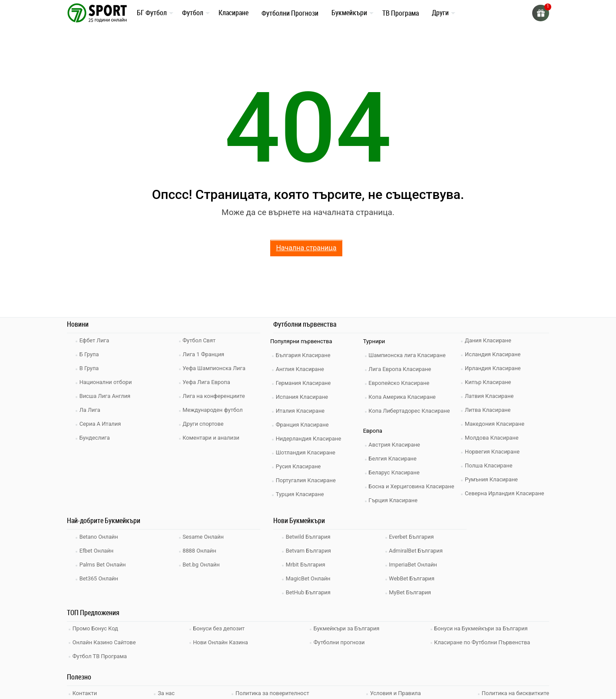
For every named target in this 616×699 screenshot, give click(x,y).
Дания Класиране (489, 340)
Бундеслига (96, 438)
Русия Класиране (300, 466)
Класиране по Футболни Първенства (484, 641)
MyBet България (411, 592)
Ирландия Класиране (494, 368)
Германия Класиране (305, 383)
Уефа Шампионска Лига (216, 368)
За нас (167, 691)
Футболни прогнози (340, 641)
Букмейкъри (349, 13)
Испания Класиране (303, 397)
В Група (90, 368)
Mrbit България (307, 565)
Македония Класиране (496, 424)
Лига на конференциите (215, 396)
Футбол (193, 13)
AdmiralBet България (417, 551)
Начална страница (306, 248)
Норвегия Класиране (493, 452)
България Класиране (304, 355)
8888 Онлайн (201, 551)
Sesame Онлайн (205, 537)
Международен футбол (214, 410)
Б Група (90, 354)
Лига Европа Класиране (401, 369)
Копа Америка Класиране (404, 397)
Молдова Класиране (493, 438)
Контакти (86, 691)
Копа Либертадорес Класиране (411, 411)
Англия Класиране (301, 369)
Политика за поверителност (272, 691)
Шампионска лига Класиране (409, 355)
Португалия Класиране (307, 480)
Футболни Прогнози (290, 13)
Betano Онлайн (100, 537)
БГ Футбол (152, 13)
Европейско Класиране (401, 383)
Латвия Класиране (490, 396)
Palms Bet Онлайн (104, 565)
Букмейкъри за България (348, 628)
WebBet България (413, 578)
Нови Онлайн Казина (222, 641)
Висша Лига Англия (106, 396)
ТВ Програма (401, 13)
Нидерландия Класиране (310, 439)
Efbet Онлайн (98, 551)
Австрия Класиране (396, 445)
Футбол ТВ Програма (101, 654)
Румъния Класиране (493, 479)
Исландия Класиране (494, 354)
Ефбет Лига (95, 340)
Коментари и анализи (212, 438)
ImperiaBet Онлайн (414, 565)
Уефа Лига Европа (208, 382)
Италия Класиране (301, 411)
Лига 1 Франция (205, 354)
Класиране (233, 13)
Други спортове (205, 424)
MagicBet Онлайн (309, 578)
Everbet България (413, 537)
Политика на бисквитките (515, 691)
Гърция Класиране (394, 500)
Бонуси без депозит (220, 628)
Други (440, 13)
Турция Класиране (301, 494)
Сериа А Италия (101, 424)
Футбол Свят (200, 340)
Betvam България (310, 551)
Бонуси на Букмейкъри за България (483, 628)
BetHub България (309, 592)
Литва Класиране (489, 410)
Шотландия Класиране (307, 452)
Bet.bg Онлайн (203, 565)
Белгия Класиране (394, 459)
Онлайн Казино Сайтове (106, 641)
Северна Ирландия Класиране (506, 493)
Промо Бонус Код (96, 628)
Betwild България (309, 537)
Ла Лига (91, 410)
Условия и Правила (395, 691)
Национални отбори (107, 382)
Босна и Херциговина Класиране (413, 486)
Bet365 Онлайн (100, 578)
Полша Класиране (490, 465)
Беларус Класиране (396, 472)
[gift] (540, 13)
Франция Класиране (303, 425)
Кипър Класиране (489, 382)
